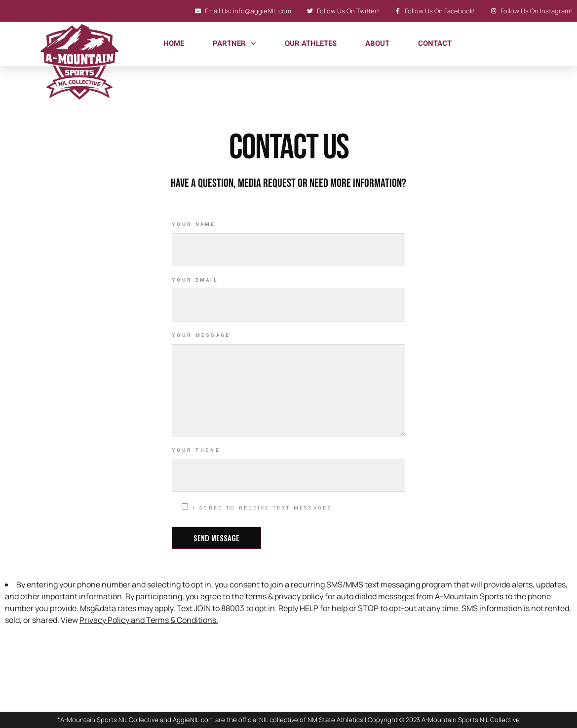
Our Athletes (311, 43)
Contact (435, 43)
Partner (234, 44)
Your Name (194, 224)
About (377, 43)
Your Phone (196, 450)
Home (174, 43)
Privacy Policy (104, 620)
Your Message (201, 335)
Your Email (195, 280)
